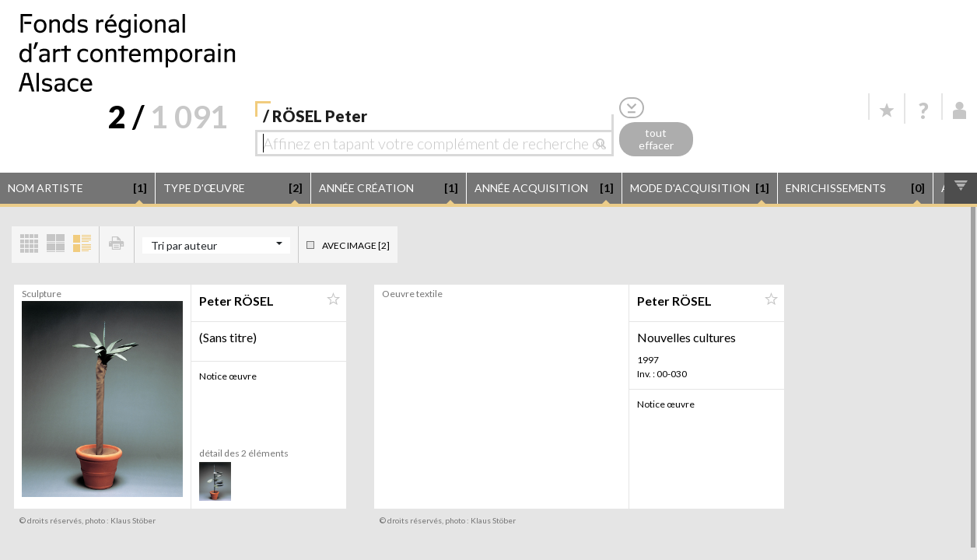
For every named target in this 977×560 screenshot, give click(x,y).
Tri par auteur (184, 245)
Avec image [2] (356, 245)
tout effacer (656, 139)
